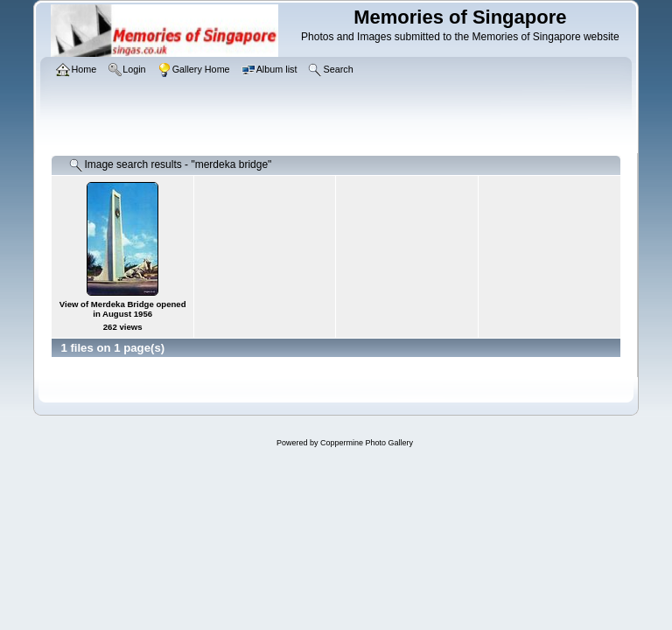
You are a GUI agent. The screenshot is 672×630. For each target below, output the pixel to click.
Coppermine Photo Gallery (367, 443)
